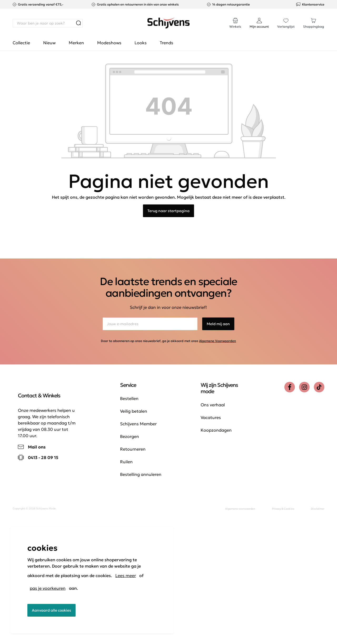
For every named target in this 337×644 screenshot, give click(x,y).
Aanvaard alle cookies (51, 610)
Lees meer (126, 575)
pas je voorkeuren (48, 588)
